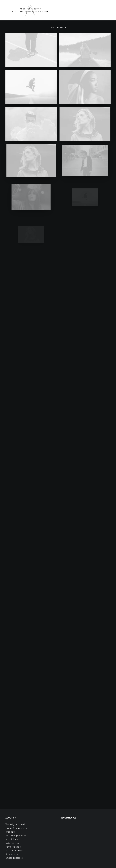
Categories (57, 27)
